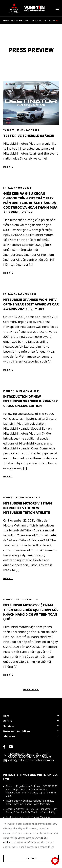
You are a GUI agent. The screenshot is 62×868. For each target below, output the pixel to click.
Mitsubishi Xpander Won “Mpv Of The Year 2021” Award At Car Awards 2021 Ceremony (31, 304)
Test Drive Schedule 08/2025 (29, 135)
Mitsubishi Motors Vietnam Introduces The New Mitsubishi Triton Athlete (28, 507)
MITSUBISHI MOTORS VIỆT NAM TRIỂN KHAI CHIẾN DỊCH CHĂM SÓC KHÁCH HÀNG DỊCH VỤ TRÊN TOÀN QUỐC (31, 612)
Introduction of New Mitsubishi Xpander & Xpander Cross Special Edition (31, 401)
